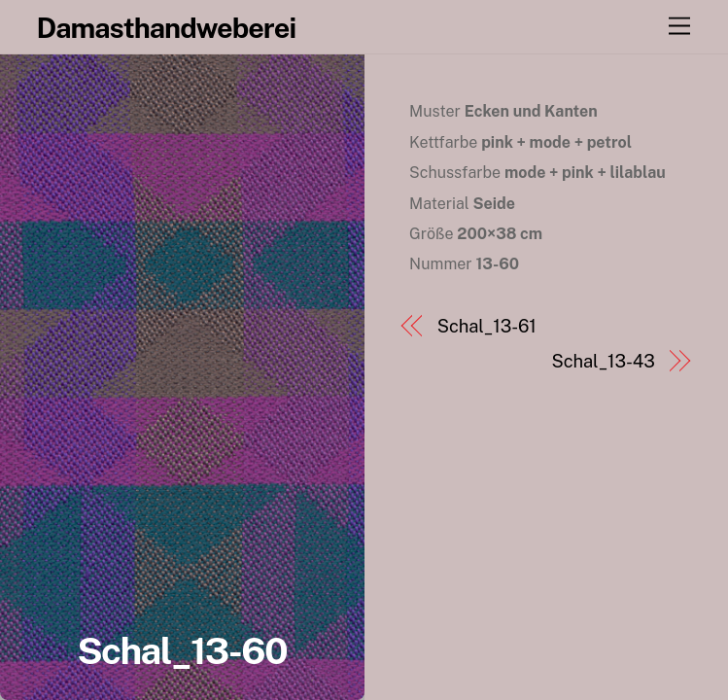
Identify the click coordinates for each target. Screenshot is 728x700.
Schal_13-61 (487, 326)
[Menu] (679, 27)
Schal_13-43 (604, 361)
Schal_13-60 (182, 651)
